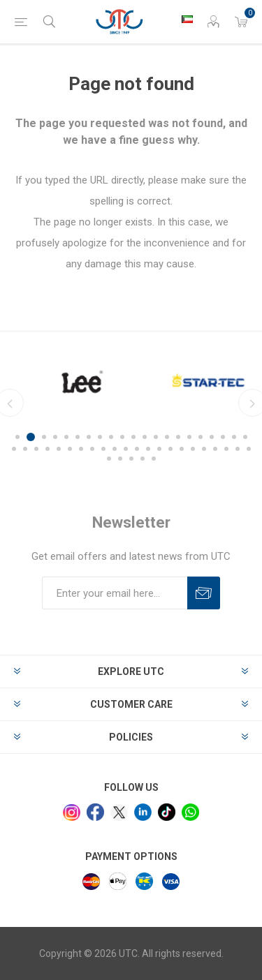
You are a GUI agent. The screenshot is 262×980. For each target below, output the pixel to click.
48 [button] (154, 459)
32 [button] (126, 449)
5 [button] (66, 437)
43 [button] (249, 449)
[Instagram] (72, 813)
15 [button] (178, 437)
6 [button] (78, 437)
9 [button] (111, 437)
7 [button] (89, 437)
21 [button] (245, 437)
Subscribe (204, 593)
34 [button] (148, 449)
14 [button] (167, 437)
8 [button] (100, 437)
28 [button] (81, 449)
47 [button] (143, 459)
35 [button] (159, 449)
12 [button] (145, 437)
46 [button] (131, 459)
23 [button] (25, 449)
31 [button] (115, 449)
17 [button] (201, 437)
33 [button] (137, 449)
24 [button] (36, 449)
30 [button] (103, 449)
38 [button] (193, 449)
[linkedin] (143, 812)
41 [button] (226, 449)
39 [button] (204, 449)
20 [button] (234, 437)
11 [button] (133, 437)
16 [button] (189, 437)
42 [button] (238, 449)
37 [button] (182, 449)
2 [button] (31, 437)
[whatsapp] (190, 812)
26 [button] (59, 449)
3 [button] (44, 437)
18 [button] (212, 437)
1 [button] (17, 437)
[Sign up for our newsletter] (115, 593)
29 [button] (92, 449)
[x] (119, 813)
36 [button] (170, 449)
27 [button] (70, 449)
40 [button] (215, 449)
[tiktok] (167, 812)
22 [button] (14, 449)
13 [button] (156, 437)
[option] (174, 382)
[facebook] (95, 812)
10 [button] (122, 437)
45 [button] (120, 459)
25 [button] (48, 449)
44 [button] (109, 459)
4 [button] (55, 437)
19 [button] (223, 437)
